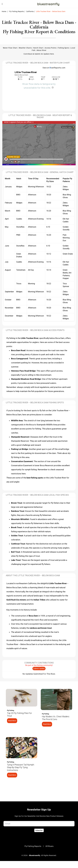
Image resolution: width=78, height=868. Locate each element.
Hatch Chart (38, 48)
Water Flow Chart (10, 48)
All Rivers (49, 846)
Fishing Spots (63, 48)
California (30, 12)
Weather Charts (25, 48)
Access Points (51, 48)
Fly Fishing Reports (16, 12)
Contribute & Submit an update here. (39, 54)
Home (4, 12)
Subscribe (39, 830)
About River (42, 50)
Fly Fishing (11, 710)
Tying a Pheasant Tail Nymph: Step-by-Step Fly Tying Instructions (21, 767)
